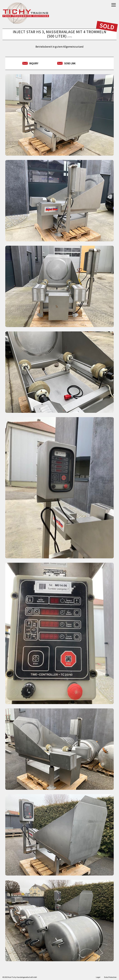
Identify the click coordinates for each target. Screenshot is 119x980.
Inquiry (34, 63)
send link (70, 63)
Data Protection (110, 977)
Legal (98, 977)
